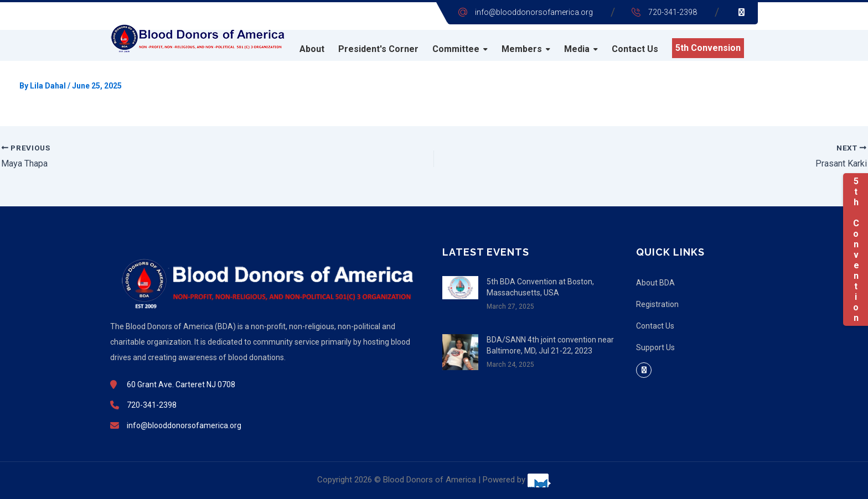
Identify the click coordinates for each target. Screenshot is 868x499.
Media (577, 49)
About (312, 49)
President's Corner (378, 49)
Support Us (655, 347)
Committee (456, 49)
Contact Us (635, 49)
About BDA (655, 283)
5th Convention (856, 249)
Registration (657, 304)
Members (522, 49)
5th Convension (708, 48)
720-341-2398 (673, 12)
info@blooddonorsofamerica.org (534, 12)
